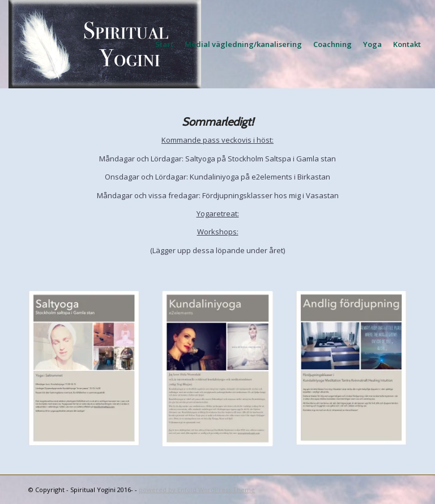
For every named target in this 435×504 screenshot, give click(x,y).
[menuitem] (164, 44)
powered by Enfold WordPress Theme (197, 490)
